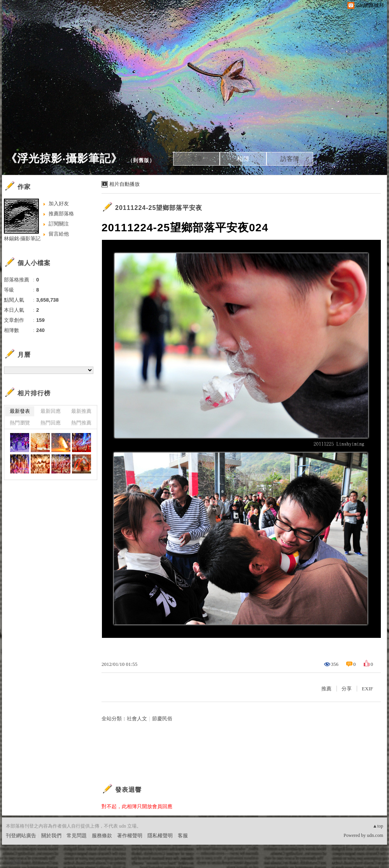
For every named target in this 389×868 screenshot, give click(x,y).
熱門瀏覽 (20, 423)
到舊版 (141, 160)
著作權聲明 (130, 836)
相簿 (243, 159)
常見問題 (77, 836)
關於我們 (51, 836)
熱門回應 (51, 423)
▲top (378, 826)
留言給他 (59, 234)
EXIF (367, 689)
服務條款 (102, 836)
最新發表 (20, 411)
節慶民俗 (162, 719)
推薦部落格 (61, 214)
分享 (347, 689)
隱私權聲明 (160, 836)
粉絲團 (13, 862)
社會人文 (137, 719)
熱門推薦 (81, 423)
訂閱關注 (59, 224)
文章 (196, 159)
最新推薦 (81, 411)
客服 (183, 836)
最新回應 (51, 411)
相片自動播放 (124, 184)
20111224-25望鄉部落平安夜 (159, 208)
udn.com (375, 835)
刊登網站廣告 (21, 836)
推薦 (326, 689)
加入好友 (59, 203)
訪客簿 (290, 159)
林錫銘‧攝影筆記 (22, 238)
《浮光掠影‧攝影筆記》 (64, 158)
